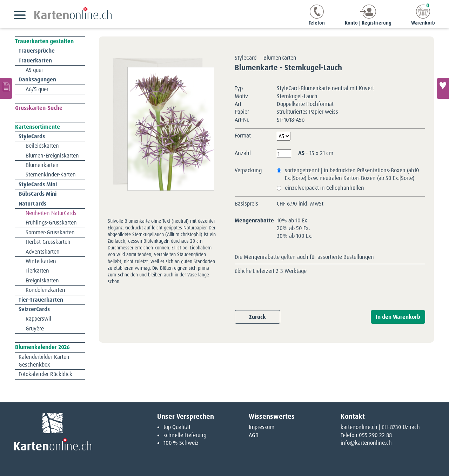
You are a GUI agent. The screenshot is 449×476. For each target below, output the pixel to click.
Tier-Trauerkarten (41, 300)
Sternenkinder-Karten (51, 175)
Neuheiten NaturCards (51, 213)
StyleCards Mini (38, 184)
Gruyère (35, 328)
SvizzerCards (34, 309)
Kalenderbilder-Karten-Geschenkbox (45, 361)
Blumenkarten (42, 165)
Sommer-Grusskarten (50, 232)
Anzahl (243, 153)
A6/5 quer (37, 89)
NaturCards (32, 204)
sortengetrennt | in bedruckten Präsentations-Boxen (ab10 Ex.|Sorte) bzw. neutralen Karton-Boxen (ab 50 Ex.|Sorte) (352, 174)
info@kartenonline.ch (366, 443)
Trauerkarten (35, 61)
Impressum (262, 427)
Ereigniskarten (42, 280)
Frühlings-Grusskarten (51, 223)
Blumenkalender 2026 (42, 347)
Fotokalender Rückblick (45, 374)
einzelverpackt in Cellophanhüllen (324, 188)
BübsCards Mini (38, 194)
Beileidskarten (42, 146)
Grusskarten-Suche (39, 108)
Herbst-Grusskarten (48, 242)
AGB (254, 435)
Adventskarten (43, 252)
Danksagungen (37, 79)
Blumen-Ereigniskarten (52, 156)
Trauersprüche (37, 51)
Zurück (257, 317)
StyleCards (32, 136)
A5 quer (34, 70)
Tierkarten (37, 271)
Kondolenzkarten (45, 290)
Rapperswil (38, 319)
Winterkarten (41, 261)
